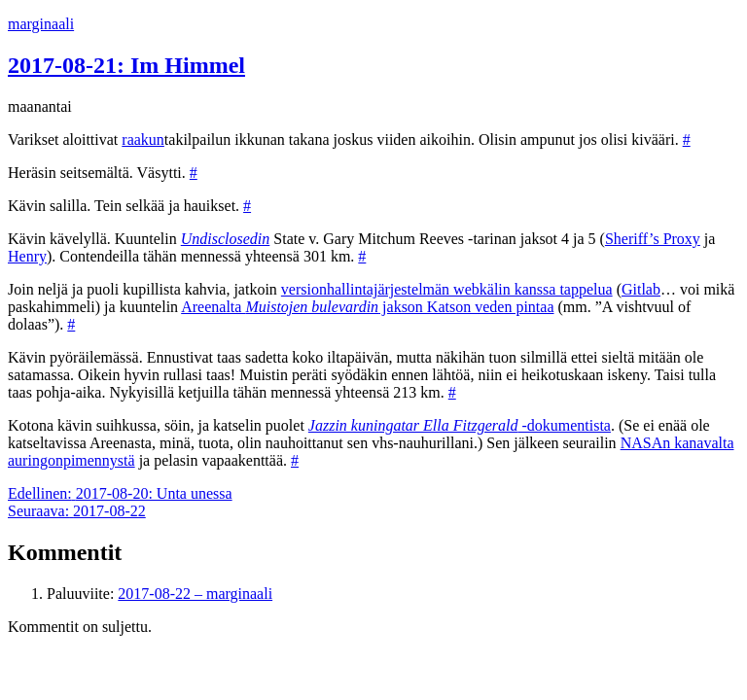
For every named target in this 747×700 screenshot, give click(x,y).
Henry (27, 256)
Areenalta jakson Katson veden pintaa (367, 307)
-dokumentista (460, 425)
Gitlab (641, 289)
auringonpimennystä (71, 460)
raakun (143, 140)
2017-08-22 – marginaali (195, 594)
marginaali (41, 24)
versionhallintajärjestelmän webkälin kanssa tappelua (447, 289)
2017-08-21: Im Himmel (126, 65)
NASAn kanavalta (677, 443)
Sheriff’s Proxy (653, 239)
